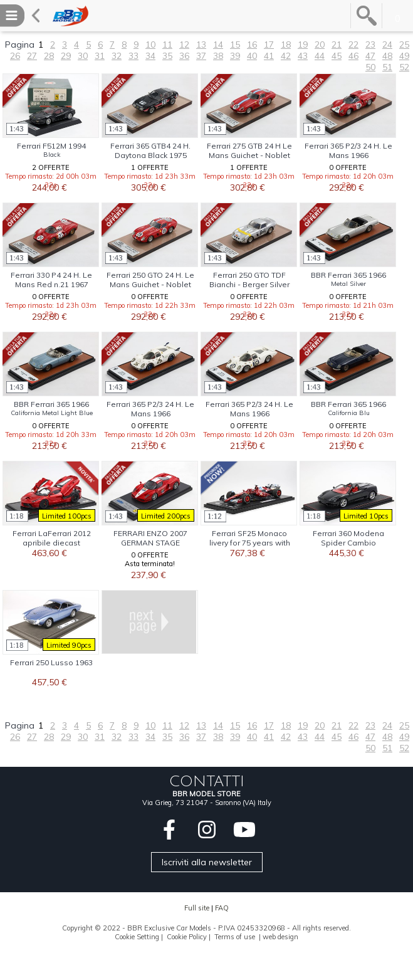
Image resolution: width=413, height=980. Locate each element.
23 (370, 45)
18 (286, 45)
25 (404, 45)
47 (370, 56)
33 (133, 56)
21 (337, 45)
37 (201, 56)
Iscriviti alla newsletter (207, 862)
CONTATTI (207, 781)
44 (320, 56)
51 (387, 67)
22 (353, 45)
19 (303, 45)
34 (150, 56)
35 (167, 56)
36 (184, 56)
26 (15, 56)
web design (280, 937)
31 (100, 56)
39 (235, 56)
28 (49, 56)
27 (32, 56)
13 (201, 45)
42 (286, 56)
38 (218, 56)
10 (150, 45)
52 (404, 67)
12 (184, 45)
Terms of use (235, 937)
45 (337, 56)
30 (83, 56)
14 (218, 45)
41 (269, 56)
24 (387, 45)
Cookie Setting (137, 937)
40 (252, 56)
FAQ (222, 908)
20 (320, 45)
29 (66, 56)
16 (252, 45)
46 (353, 56)
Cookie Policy (187, 937)
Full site (197, 908)
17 (269, 45)
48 (387, 56)
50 (370, 67)
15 (235, 45)
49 (404, 56)
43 (303, 56)
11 (167, 45)
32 (117, 56)
